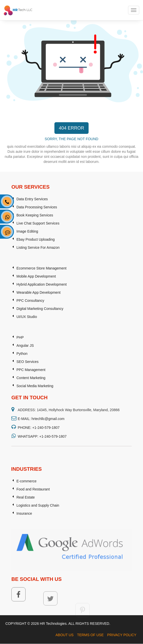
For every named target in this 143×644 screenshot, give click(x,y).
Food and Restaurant (33, 519)
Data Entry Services (32, 250)
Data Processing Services (37, 258)
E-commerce (26, 511)
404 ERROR (71, 128)
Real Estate (26, 527)
